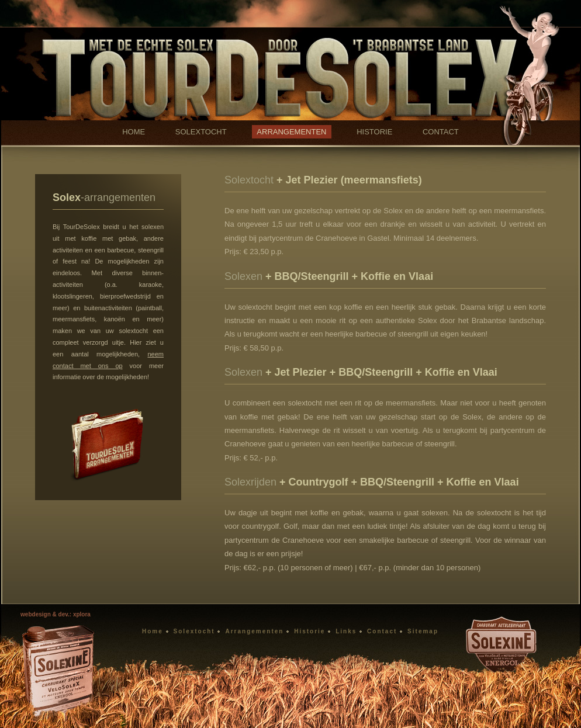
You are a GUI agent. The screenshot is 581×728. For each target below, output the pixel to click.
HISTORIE (374, 132)
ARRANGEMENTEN (291, 132)
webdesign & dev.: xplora (56, 614)
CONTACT (441, 132)
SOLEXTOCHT (201, 132)
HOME (134, 132)
